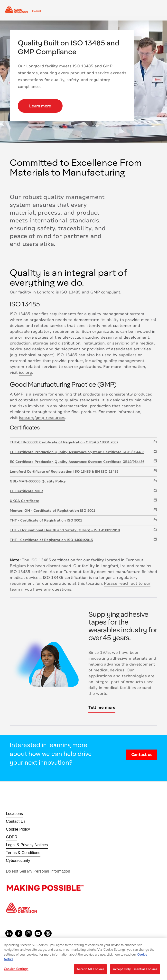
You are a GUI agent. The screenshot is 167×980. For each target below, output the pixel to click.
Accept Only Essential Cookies (135, 972)
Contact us (142, 755)
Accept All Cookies (91, 972)
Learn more (40, 106)
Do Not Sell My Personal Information (38, 871)
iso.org (26, 373)
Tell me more (102, 708)
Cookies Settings (16, 971)
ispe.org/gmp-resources (42, 418)
